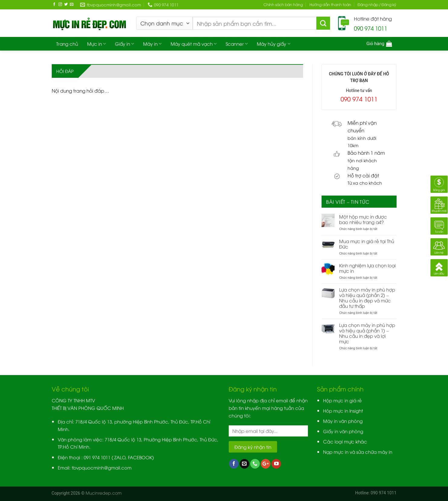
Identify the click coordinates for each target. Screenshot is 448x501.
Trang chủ (67, 44)
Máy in (152, 44)
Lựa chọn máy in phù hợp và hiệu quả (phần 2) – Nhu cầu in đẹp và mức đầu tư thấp (367, 298)
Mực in (96, 44)
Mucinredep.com (104, 493)
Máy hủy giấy (273, 44)
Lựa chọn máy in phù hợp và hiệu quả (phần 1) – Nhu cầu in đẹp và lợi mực (367, 333)
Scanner (237, 44)
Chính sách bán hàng (283, 4)
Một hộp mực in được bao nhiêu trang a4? (363, 219)
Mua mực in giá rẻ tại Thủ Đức (367, 244)
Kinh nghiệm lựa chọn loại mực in (367, 268)
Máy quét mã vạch (194, 44)
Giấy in (124, 44)
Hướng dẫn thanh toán (330, 4)
